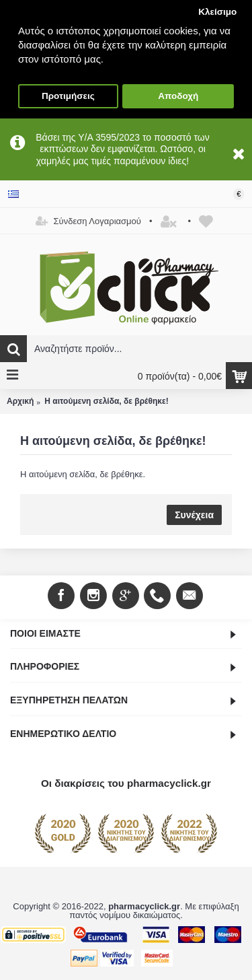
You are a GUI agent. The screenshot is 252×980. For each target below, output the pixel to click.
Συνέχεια (194, 515)
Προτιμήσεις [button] (68, 96)
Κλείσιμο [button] (217, 12)
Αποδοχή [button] (178, 96)
